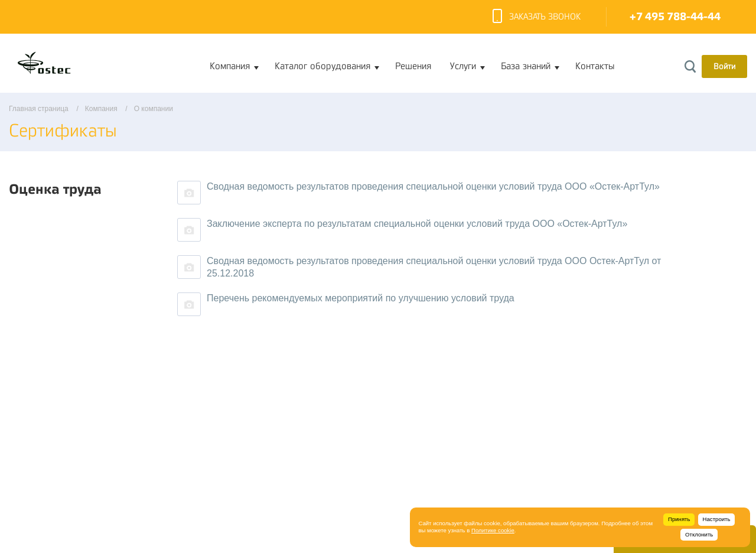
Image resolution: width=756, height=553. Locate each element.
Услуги (463, 66)
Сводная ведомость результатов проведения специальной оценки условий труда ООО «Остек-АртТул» (433, 186)
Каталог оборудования (322, 66)
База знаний (526, 66)
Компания (230, 66)
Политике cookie (493, 530)
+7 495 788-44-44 (675, 17)
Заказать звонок (537, 17)
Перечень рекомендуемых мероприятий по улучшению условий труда (361, 298)
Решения (413, 66)
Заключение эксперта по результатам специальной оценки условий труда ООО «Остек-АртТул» (417, 224)
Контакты (595, 66)
